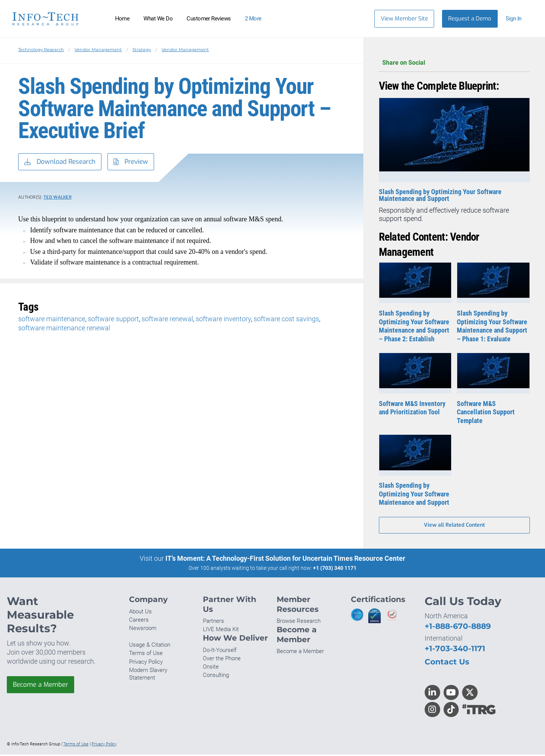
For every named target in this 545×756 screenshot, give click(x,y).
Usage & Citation (150, 646)
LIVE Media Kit (221, 631)
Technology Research (41, 50)
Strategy (142, 50)
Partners (213, 622)
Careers (139, 621)
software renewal (167, 320)
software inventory (223, 320)
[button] (517, 19)
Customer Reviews (209, 19)
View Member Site (404, 19)
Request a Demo (470, 19)
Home (122, 19)
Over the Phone (222, 660)
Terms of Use (146, 655)
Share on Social (454, 63)
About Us (140, 613)
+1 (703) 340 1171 (335, 569)
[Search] (357, 19)
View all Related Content (454, 526)
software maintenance (52, 320)
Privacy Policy (146, 663)
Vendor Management (98, 50)
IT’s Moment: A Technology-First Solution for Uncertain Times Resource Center (285, 560)
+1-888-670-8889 (458, 628)
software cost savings (286, 320)
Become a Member (43, 686)
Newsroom (143, 630)
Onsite (211, 668)
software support (113, 320)
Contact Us (447, 663)
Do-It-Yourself (220, 652)
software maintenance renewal (64, 329)
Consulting (216, 677)
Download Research (62, 162)
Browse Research (299, 622)
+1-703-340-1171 (455, 650)
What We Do (158, 19)
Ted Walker (58, 198)
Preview (137, 162)
